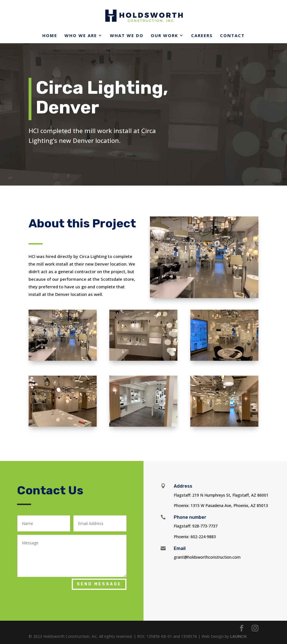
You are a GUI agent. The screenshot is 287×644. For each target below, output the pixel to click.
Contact (232, 36)
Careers (202, 36)
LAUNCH (238, 636)
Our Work (165, 36)
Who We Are (81, 36)
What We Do (127, 36)
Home (50, 36)
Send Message (99, 584)
